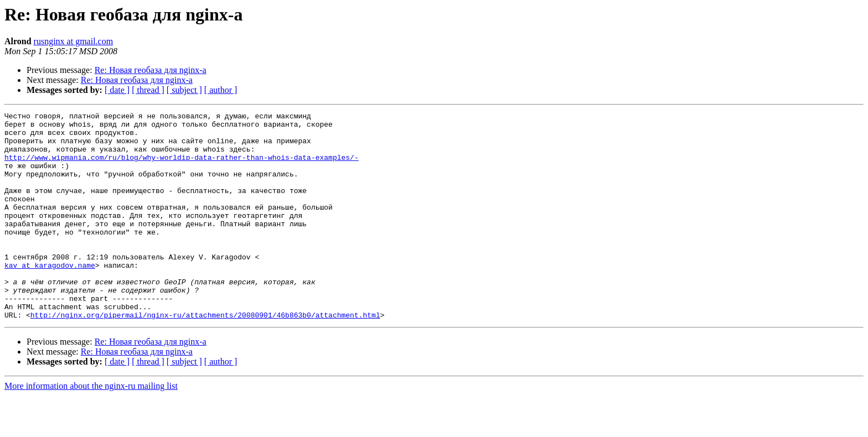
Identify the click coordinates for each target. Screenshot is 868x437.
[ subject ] (184, 90)
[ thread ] (148, 90)
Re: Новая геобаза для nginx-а (151, 70)
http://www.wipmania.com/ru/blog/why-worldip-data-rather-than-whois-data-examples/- (182, 167)
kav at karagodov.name (50, 296)
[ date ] (117, 90)
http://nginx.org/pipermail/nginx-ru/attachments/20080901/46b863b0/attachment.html (205, 356)
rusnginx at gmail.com (74, 41)
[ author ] (221, 90)
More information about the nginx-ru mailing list (91, 427)
